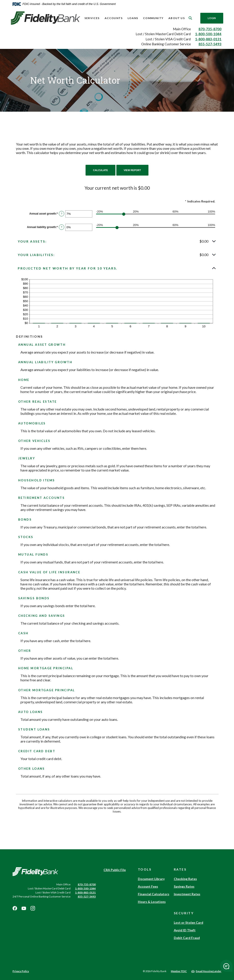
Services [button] (92, 18)
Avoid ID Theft (185, 930)
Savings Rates (184, 886)
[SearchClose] (190, 18)
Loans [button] (133, 18)
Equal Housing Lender (209, 971)
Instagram (33, 908)
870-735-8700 (210, 29)
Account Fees (148, 886)
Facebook (15, 908)
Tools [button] (145, 869)
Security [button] (184, 913)
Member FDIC (179, 971)
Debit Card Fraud (187, 938)
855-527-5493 (210, 44)
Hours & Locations (152, 902)
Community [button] (153, 18)
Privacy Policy (21, 971)
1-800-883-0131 (208, 39)
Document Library (151, 879)
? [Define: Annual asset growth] (62, 214)
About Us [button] (177, 18)
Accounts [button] (114, 18)
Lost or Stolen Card (189, 922)
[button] (117, 241)
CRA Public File (115, 870)
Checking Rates (185, 879)
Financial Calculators (154, 894)
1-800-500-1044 (208, 34)
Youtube (24, 908)
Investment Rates (187, 894)
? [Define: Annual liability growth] (62, 227)
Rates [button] (180, 869)
